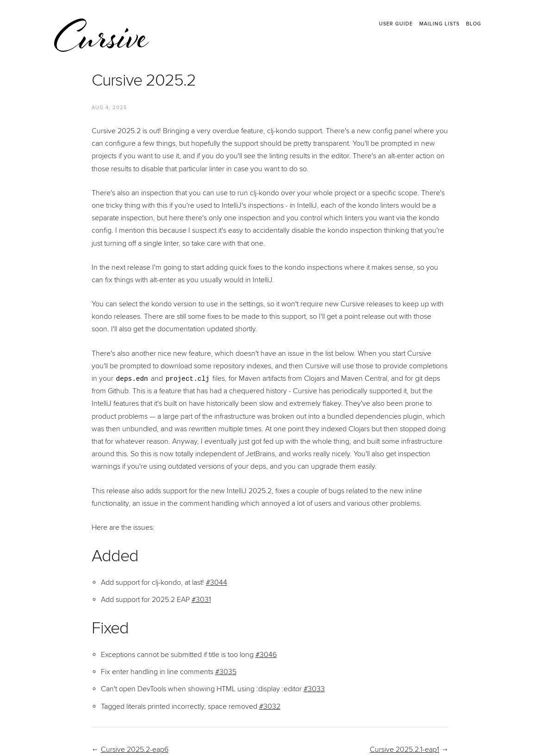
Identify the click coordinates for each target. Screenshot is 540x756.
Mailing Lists (439, 24)
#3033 (314, 689)
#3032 (270, 706)
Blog (474, 24)
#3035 (226, 672)
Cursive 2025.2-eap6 (135, 750)
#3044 (217, 582)
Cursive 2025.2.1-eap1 (404, 750)
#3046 (266, 655)
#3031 (201, 600)
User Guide (396, 24)
